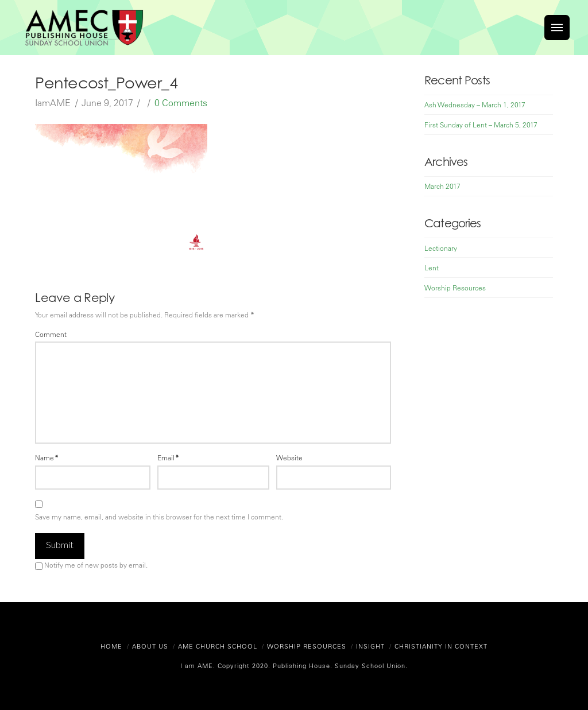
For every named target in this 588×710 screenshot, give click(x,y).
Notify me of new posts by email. (96, 565)
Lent (432, 267)
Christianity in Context (441, 646)
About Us (150, 646)
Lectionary (441, 248)
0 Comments (181, 103)
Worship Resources (455, 288)
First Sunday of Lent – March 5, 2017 (481, 125)
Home (111, 646)
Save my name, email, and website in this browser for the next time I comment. (159, 517)
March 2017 (442, 186)
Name (47, 457)
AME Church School (218, 646)
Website (289, 457)
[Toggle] (557, 28)
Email (168, 457)
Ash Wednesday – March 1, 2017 (475, 104)
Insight (370, 646)
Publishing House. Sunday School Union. (339, 666)
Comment (51, 334)
